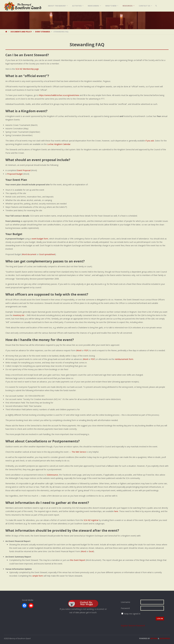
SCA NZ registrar (91, 520)
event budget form (40, 239)
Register (125, 626)
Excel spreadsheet (47, 254)
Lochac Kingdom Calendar (59, 144)
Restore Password (137, 626)
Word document (29, 254)
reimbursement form (124, 359)
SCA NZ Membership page (27, 69)
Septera (154, 638)
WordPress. (165, 638)
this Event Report (78, 560)
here (116, 511)
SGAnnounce (52, 475)
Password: (125, 608)
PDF (86, 350)
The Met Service (79, 452)
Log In (160, 619)
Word (79, 350)
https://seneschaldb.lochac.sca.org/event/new (59, 95)
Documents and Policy (21, 32)
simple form (38, 576)
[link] (156, 6)
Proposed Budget (15, 174)
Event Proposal (24, 170)
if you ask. (150, 141)
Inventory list (19, 315)
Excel (91, 551)
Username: (126, 602)
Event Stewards (43, 32)
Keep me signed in (132, 614)
